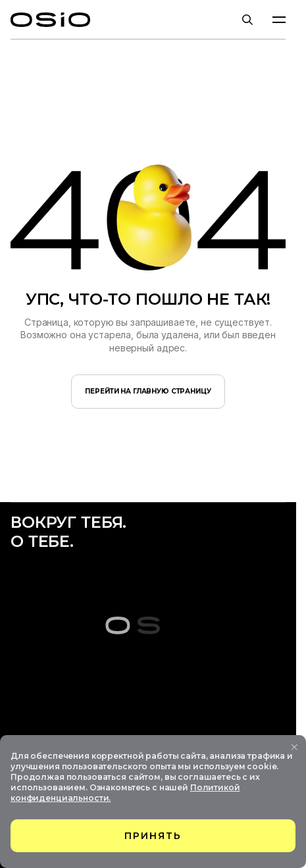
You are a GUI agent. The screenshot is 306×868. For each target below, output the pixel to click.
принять (153, 836)
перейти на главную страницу (148, 391)
